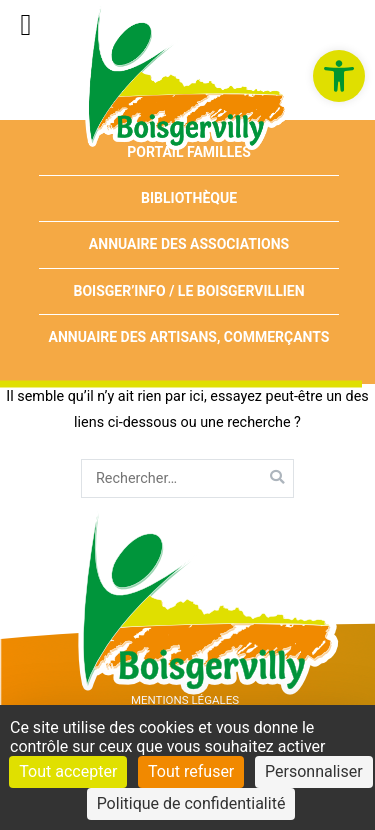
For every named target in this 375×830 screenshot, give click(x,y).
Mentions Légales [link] (185, 700)
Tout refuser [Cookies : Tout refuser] (191, 771)
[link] (339, 76)
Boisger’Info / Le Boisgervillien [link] (188, 291)
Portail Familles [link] (189, 152)
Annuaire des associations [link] (189, 244)
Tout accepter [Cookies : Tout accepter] (68, 771)
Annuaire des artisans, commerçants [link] (189, 337)
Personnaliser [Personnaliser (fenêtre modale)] (314, 771)
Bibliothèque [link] (189, 198)
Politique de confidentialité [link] (191, 803)
